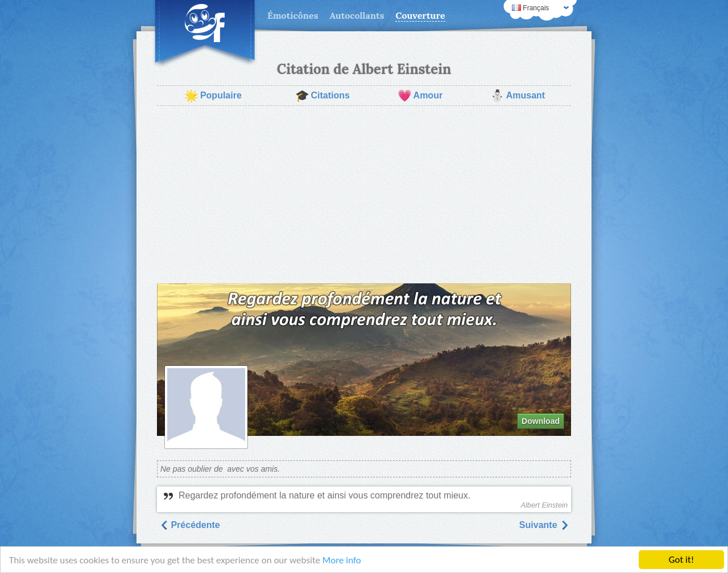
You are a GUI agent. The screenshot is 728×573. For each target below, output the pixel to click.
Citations (322, 96)
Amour (420, 96)
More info (342, 560)
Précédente (190, 525)
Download (541, 421)
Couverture (420, 15)
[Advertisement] (364, 195)
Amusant (518, 96)
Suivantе (544, 525)
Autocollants (357, 15)
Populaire (213, 96)
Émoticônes (293, 15)
